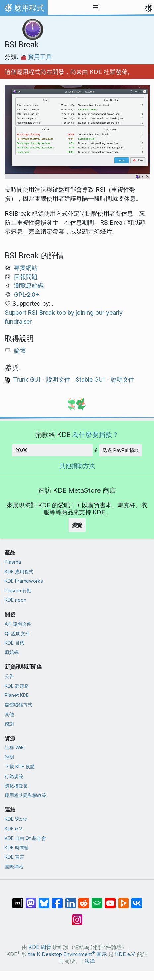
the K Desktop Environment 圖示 (68, 954)
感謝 (9, 724)
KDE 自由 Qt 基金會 (25, 838)
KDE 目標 (14, 643)
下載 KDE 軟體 (20, 767)
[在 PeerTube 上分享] (124, 900)
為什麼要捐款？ (95, 434)
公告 (9, 676)
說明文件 (58, 379)
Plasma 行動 (18, 590)
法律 (90, 961)
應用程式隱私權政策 (26, 795)
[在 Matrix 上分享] (18, 900)
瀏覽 (77, 525)
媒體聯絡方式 (19, 705)
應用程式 (24, 10)
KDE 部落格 (17, 686)
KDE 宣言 (14, 857)
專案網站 (26, 268)
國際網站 (14, 867)
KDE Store (16, 819)
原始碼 (12, 652)
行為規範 (14, 776)
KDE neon (15, 600)
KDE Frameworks (24, 581)
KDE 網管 (40, 947)
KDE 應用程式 (19, 571)
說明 (9, 757)
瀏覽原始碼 (29, 286)
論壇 (20, 351)
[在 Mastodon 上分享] (31, 900)
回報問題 (26, 277)
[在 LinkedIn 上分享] (71, 900)
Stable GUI (90, 379)
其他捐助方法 (77, 466)
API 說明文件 (18, 624)
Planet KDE (17, 695)
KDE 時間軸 (17, 847)
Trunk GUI (27, 379)
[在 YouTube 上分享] (110, 900)
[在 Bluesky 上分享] (44, 900)
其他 (9, 714)
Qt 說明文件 (17, 633)
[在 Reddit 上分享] (84, 900)
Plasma (13, 562)
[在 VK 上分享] (137, 900)
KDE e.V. (14, 828)
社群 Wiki (15, 747)
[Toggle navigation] (96, 8)
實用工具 (37, 57)
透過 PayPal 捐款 (121, 450)
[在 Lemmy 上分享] (97, 900)
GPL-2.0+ (27, 295)
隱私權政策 (16, 786)
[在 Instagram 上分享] (77, 916)
